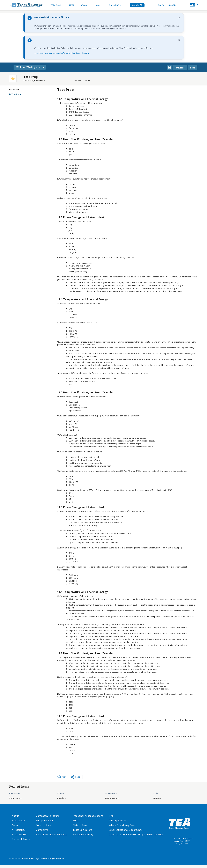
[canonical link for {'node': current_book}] (170, 68)
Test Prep (16, 94)
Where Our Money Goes (122, 825)
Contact (16, 825)
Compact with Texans (48, 816)
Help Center (19, 820)
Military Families (118, 820)
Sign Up (173, 5)
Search (138, 5)
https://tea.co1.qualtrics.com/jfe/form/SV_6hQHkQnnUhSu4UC (62, 53)
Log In (161, 5)
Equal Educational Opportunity (126, 830)
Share (78, 777)
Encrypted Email (45, 820)
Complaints (42, 830)
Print (64, 777)
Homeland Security (83, 834)
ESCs (75, 820)
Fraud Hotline (43, 825)
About (15, 816)
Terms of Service (21, 839)
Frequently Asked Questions (88, 816)
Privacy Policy (19, 834)
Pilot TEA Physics (29, 67)
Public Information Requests (51, 834)
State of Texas (81, 825)
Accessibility (18, 830)
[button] (194, 5)
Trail (112, 816)
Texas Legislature (82, 830)
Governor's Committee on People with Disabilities (136, 834)
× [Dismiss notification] (179, 18)
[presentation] (88, 103)
